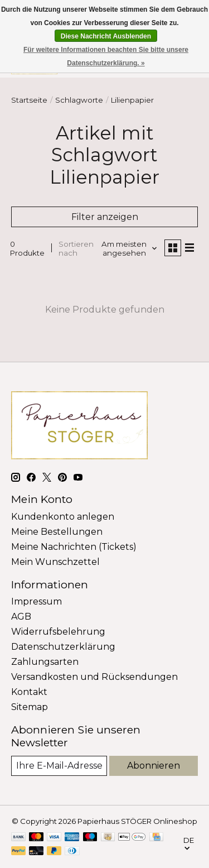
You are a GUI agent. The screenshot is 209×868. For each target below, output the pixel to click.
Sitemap (30, 707)
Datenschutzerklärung (63, 647)
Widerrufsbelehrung (58, 632)
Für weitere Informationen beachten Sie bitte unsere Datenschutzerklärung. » (106, 56)
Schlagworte (79, 100)
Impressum (37, 601)
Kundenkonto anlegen (63, 517)
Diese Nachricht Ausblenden (106, 36)
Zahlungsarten (45, 662)
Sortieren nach (76, 248)
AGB (21, 617)
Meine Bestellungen (57, 532)
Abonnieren (154, 766)
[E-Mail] (59, 766)
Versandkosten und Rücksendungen (94, 677)
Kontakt (29, 692)
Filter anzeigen (105, 217)
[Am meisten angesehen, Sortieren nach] (128, 248)
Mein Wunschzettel (55, 562)
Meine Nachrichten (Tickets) (74, 547)
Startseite (29, 100)
